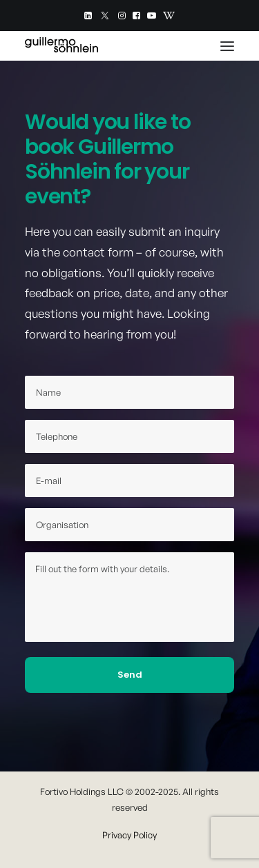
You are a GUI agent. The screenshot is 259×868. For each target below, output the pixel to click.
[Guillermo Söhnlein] (61, 46)
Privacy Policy (129, 835)
